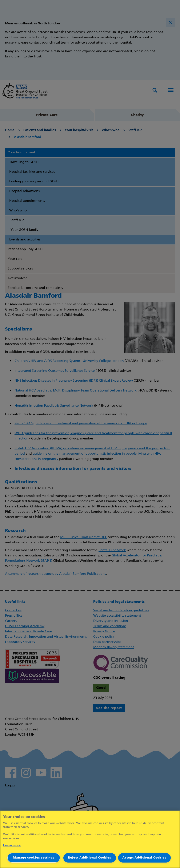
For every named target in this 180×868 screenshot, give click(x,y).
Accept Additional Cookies (144, 858)
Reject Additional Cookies (90, 858)
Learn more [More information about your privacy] (12, 846)
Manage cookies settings (33, 858)
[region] (90, 839)
